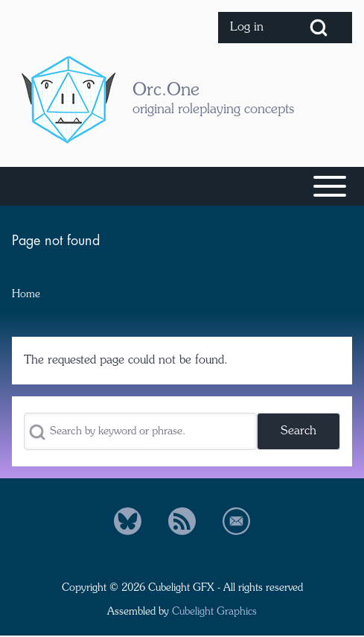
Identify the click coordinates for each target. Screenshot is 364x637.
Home (26, 294)
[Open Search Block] (319, 28)
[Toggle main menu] (182, 186)
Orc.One (166, 91)
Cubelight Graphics (214, 612)
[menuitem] (252, 28)
